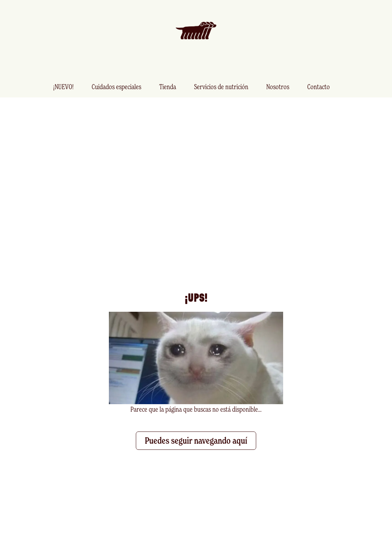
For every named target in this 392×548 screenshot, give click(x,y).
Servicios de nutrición (221, 87)
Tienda (168, 87)
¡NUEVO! (63, 87)
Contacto (319, 87)
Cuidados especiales (116, 87)
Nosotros (278, 87)
